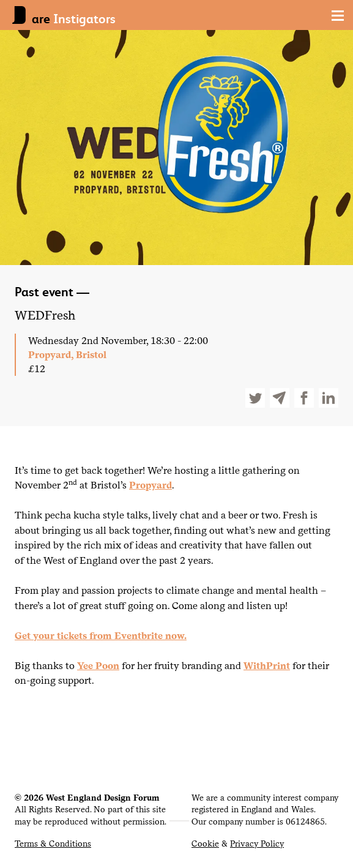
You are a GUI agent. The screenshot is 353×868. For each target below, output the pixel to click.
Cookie (205, 844)
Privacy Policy (257, 844)
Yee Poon (98, 665)
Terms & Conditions (53, 844)
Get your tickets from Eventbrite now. (101, 635)
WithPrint (267, 665)
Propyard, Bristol (67, 354)
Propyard (150, 485)
